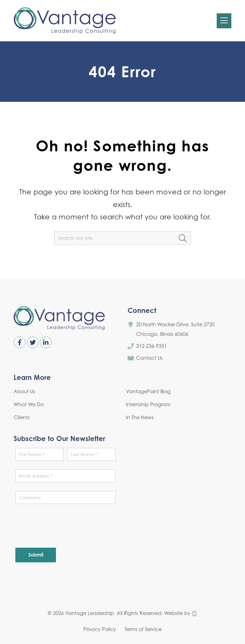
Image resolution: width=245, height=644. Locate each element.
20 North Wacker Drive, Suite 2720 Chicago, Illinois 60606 (175, 329)
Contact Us (149, 358)
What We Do (29, 404)
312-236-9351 (152, 346)
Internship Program (148, 404)
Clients (22, 417)
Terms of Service (143, 629)
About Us (24, 391)
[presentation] (67, 526)
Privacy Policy (100, 629)
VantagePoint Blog (148, 391)
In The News (140, 417)
